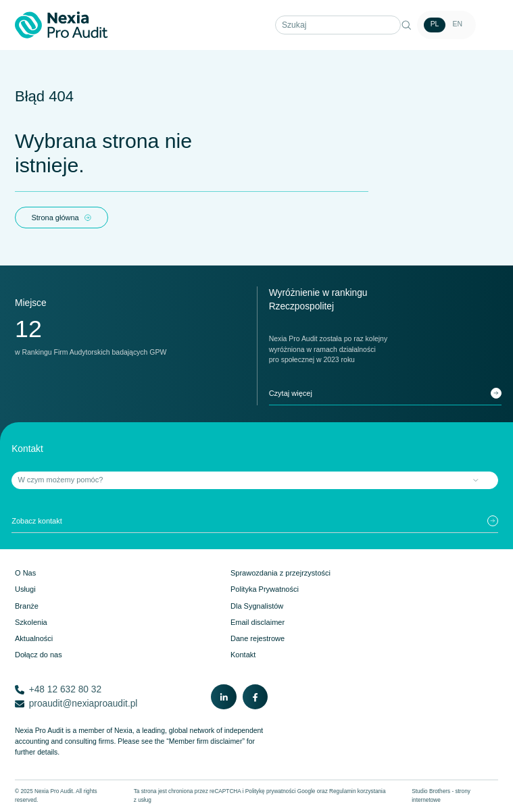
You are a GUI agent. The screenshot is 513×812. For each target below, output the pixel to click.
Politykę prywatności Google (280, 791)
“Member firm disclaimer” (205, 741)
